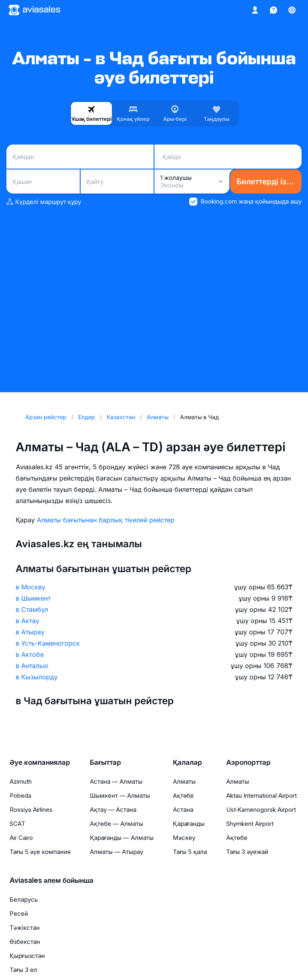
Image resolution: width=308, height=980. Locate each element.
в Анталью (32, 666)
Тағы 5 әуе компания (40, 852)
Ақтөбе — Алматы (116, 824)
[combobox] (80, 157)
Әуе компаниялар (40, 762)
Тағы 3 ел (23, 970)
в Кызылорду (37, 677)
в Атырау (30, 632)
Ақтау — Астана (113, 810)
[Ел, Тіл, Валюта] (292, 10)
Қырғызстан (27, 956)
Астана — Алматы (116, 781)
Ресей (19, 914)
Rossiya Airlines (31, 810)
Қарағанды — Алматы (122, 838)
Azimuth (21, 781)
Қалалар (187, 762)
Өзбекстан (25, 942)
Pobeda (20, 796)
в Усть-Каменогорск (48, 643)
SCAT (17, 824)
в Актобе (30, 654)
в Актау (27, 621)
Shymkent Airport (250, 824)
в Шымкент (33, 598)
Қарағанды (189, 824)
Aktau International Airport (261, 796)
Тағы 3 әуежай (247, 852)
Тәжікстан (25, 928)
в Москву (30, 587)
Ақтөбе (183, 796)
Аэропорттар (248, 762)
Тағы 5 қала (190, 852)
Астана (183, 810)
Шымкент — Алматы (120, 796)
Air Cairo (21, 838)
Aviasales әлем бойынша (52, 880)
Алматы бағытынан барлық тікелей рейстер (105, 520)
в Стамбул (32, 609)
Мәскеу (184, 838)
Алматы (184, 781)
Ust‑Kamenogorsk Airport (261, 810)
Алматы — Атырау (117, 852)
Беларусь (24, 900)
